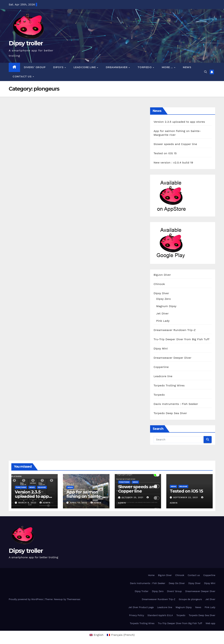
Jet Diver (162, 313)
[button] (206, 72)
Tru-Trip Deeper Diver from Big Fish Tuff (181, 339)
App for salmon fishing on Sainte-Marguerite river (84, 496)
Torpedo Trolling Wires (169, 385)
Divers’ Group (35, 67)
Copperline (161, 367)
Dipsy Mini (161, 348)
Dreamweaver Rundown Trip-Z (175, 330)
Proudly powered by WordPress (26, 599)
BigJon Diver (162, 275)
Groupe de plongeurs (190, 599)
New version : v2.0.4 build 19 (173, 163)
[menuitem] (96, 635)
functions (21, 487)
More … (168, 67)
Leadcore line (85, 67)
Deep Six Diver (177, 583)
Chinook (159, 284)
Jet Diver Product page (141, 607)
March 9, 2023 (28, 503)
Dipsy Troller (142, 591)
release (42, 487)
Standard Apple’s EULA (160, 615)
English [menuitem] (98, 635)
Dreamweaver (117, 67)
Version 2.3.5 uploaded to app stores (179, 122)
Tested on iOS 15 (165, 153)
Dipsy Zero (164, 299)
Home (151, 575)
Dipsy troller (26, 43)
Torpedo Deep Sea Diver (170, 413)
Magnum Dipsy (166, 306)
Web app (210, 623)
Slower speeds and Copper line (175, 144)
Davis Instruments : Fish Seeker (176, 404)
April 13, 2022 (79, 503)
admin (45, 503)
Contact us (22, 77)
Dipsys (59, 67)
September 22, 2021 (186, 497)
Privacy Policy (137, 615)
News (187, 67)
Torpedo (145, 67)
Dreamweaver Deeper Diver (172, 358)
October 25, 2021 (133, 497)
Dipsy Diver (161, 293)
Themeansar (73, 599)
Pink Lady (163, 321)
